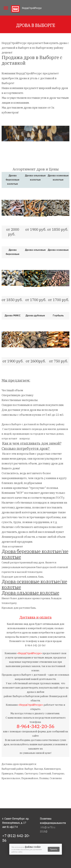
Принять (54, 849)
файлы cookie (33, 847)
